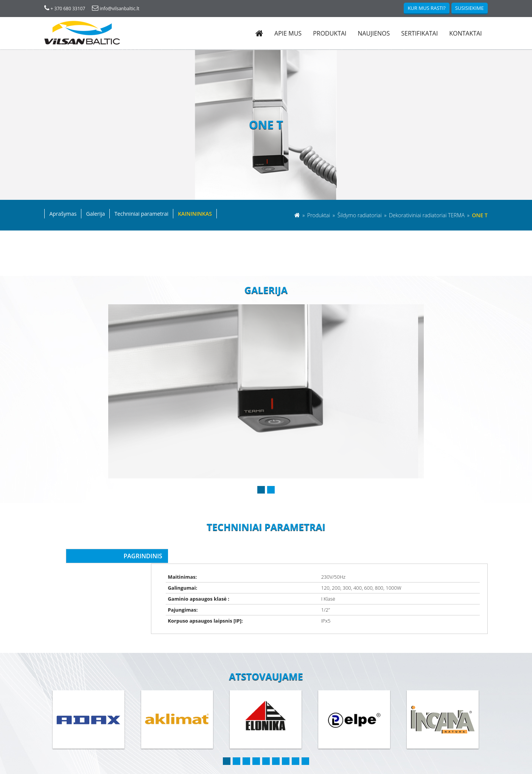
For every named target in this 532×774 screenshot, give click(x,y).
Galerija (96, 214)
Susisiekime (469, 8)
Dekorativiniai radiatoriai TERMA (427, 216)
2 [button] (271, 491)
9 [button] (305, 740)
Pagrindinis (130, 557)
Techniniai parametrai (142, 214)
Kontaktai (465, 33)
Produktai (330, 33)
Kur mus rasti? (426, 8)
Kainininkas (195, 214)
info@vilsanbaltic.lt (116, 9)
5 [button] (266, 740)
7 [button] (286, 740)
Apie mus (288, 33)
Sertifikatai (419, 33)
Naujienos (374, 33)
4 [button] (256, 740)
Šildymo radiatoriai (360, 216)
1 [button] (261, 491)
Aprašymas (63, 214)
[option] (266, 392)
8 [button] (296, 740)
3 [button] (246, 740)
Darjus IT (478, 768)
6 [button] (276, 740)
